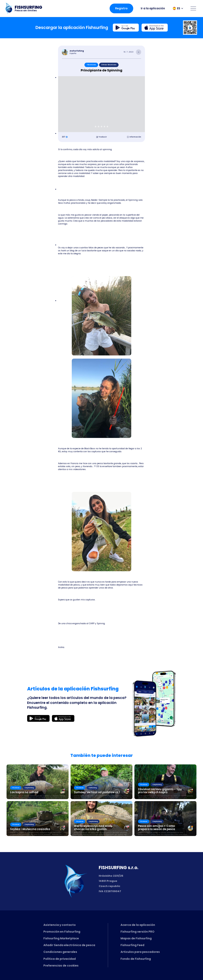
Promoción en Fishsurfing (62, 932)
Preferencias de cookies (61, 966)
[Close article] (139, 52)
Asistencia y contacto (60, 925)
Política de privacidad (60, 959)
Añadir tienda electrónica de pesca (69, 945)
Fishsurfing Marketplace (61, 938)
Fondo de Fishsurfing (136, 959)
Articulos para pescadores (140, 952)
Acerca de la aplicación (138, 925)
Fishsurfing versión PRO (137, 932)
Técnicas (91, 65)
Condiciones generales (60, 952)
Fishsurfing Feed (132, 945)
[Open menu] (193, 8)
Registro (121, 8)
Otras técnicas (109, 65)
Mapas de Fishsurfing (136, 938)
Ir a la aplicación (153, 8)
